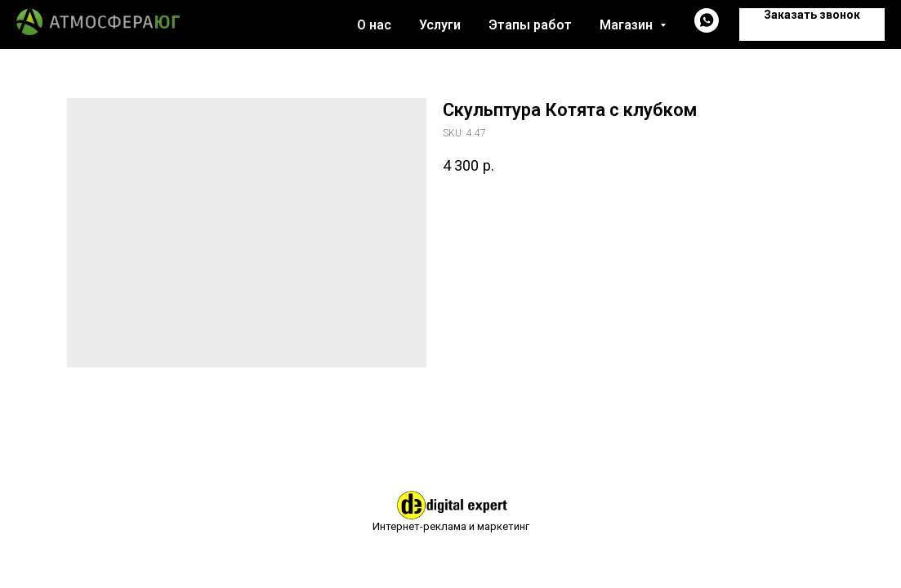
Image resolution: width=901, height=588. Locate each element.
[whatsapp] (707, 28)
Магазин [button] (628, 25)
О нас (374, 25)
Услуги (440, 25)
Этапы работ (530, 25)
